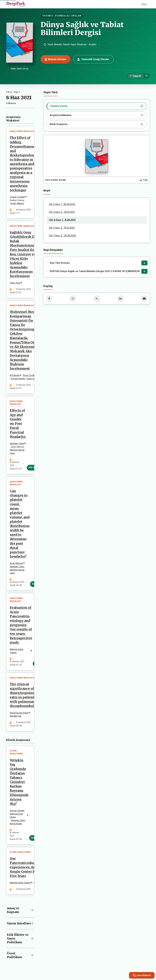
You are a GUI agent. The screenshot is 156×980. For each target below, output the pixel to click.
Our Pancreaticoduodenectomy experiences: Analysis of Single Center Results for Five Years (32, 870)
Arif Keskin (15, 376)
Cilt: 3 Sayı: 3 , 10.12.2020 (62, 228)
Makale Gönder (56, 59)
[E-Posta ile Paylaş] (144, 299)
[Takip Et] (135, 76)
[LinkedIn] (120, 299)
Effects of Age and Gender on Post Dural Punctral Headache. (18, 425)
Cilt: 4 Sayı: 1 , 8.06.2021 (62, 220)
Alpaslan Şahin (18, 822)
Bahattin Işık (16, 718)
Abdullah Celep (17, 444)
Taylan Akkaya (17, 204)
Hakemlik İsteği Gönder (93, 59)
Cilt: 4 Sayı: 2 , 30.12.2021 (62, 212)
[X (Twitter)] (97, 299)
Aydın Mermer (17, 564)
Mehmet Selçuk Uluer (17, 453)
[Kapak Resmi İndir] (144, 180)
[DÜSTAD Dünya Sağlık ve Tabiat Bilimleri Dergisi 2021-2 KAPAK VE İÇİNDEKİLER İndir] (144, 271)
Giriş (144, 4)
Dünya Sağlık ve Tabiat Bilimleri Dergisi (82, 29)
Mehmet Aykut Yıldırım (17, 652)
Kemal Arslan (16, 826)
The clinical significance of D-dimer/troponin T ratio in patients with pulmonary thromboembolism (25, 697)
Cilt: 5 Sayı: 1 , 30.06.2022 (62, 204)
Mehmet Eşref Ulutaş (17, 818)
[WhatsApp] (73, 299)
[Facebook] (49, 299)
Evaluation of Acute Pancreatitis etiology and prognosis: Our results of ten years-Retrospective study (21, 627)
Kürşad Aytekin (18, 379)
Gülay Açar (15, 283)
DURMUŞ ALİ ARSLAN (68, 16)
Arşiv (47, 190)
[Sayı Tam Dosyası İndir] (144, 263)
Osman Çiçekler (18, 197)
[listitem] (97, 106)
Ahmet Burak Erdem (19, 715)
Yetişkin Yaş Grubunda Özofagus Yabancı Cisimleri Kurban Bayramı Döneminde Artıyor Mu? (19, 784)
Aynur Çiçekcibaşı (32, 376)
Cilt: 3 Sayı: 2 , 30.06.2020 (62, 236)
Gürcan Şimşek (17, 813)
